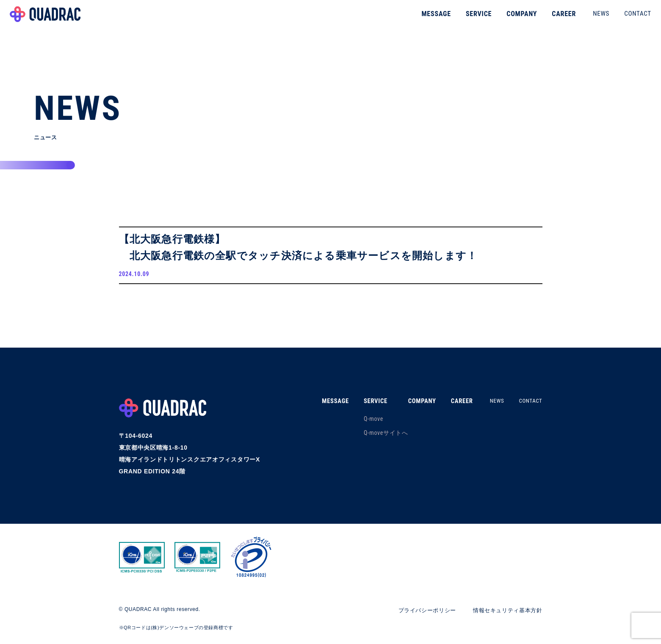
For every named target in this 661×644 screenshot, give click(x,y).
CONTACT (626, 19)
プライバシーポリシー (419, 614)
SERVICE (467, 19)
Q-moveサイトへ (375, 436)
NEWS (590, 19)
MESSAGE (425, 19)
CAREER (552, 19)
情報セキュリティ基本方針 (505, 614)
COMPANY (510, 19)
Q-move (363, 422)
